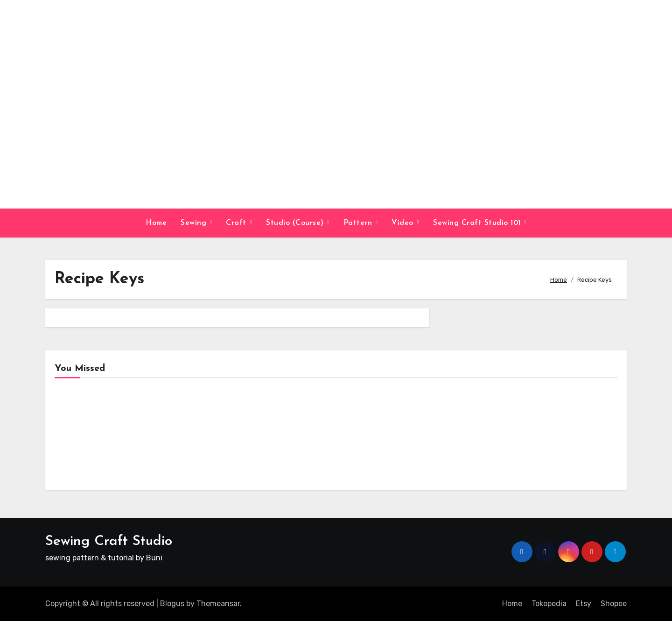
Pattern (359, 223)
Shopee (614, 604)
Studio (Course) (296, 223)
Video (404, 223)
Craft (237, 223)
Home (156, 223)
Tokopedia (549, 604)
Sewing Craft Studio (109, 541)
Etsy (584, 604)
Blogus (172, 604)
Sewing (195, 223)
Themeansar (218, 604)
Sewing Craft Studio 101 (478, 223)
